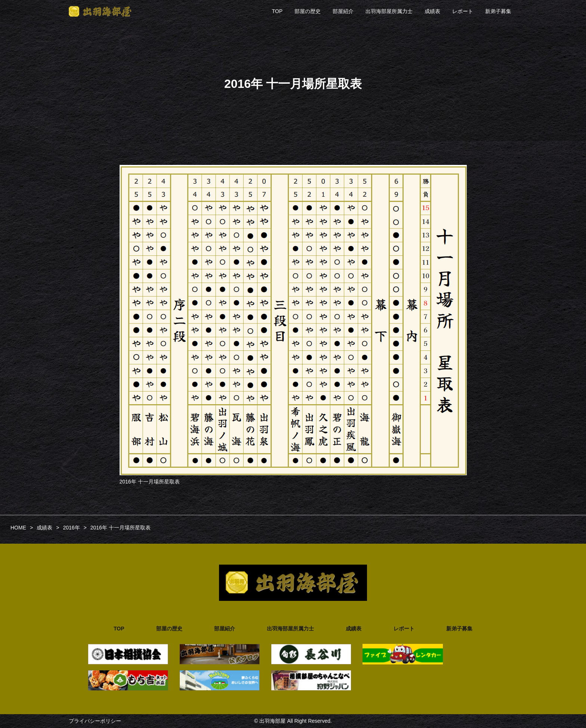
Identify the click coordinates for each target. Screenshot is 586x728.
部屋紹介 (343, 11)
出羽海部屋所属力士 (389, 11)
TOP (277, 11)
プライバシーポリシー (95, 721)
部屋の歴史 (308, 11)
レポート (463, 11)
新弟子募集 (498, 11)
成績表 (432, 11)
